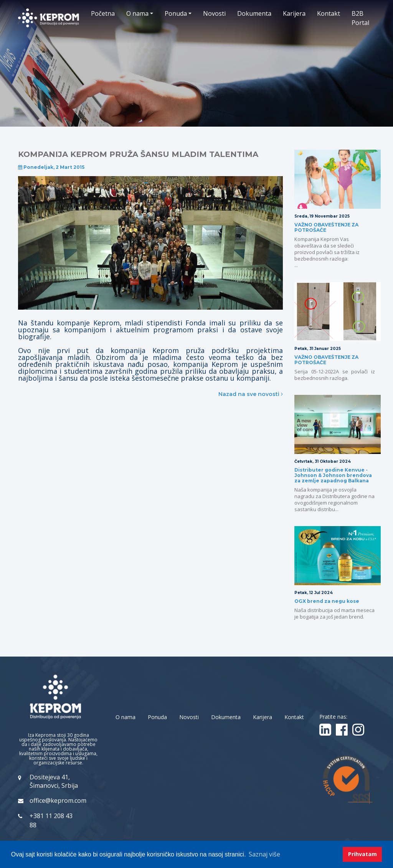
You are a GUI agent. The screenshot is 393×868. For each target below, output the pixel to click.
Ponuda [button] (176, 13)
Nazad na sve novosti (251, 394)
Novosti (214, 13)
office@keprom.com (58, 800)
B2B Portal (360, 18)
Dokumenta (254, 13)
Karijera (294, 13)
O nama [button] (137, 13)
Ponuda (157, 717)
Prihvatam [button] (362, 854)
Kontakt (329, 13)
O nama (125, 717)
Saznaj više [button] (264, 854)
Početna (103, 13)
